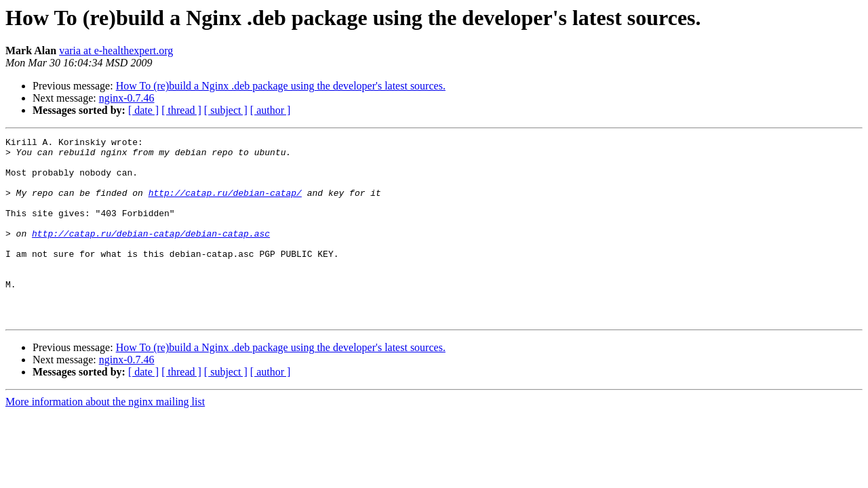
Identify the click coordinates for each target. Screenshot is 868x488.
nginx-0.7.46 (127, 98)
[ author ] (271, 110)
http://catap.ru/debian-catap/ (225, 205)
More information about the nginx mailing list (105, 438)
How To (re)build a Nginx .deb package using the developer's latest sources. (281, 86)
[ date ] (143, 110)
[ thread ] (181, 110)
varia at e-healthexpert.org (116, 50)
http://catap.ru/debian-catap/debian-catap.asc (151, 253)
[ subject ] (226, 110)
